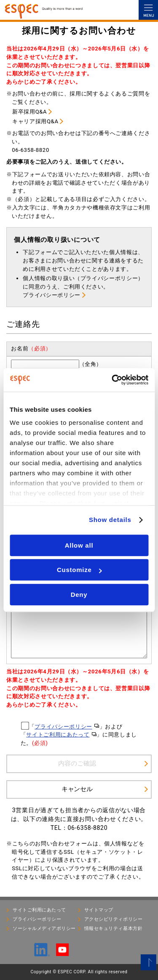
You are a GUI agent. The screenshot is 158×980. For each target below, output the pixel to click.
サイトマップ (99, 910)
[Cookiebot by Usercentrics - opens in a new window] (112, 380)
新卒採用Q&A (29, 112)
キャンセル (77, 789)
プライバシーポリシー (52, 295)
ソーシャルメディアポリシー (44, 928)
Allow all (79, 545)
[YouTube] (62, 952)
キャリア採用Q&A (35, 121)
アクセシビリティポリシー (113, 919)
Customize (79, 570)
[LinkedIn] (42, 953)
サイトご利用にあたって (58, 735)
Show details (110, 520)
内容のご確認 (77, 763)
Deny (79, 595)
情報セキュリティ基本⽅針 (113, 928)
